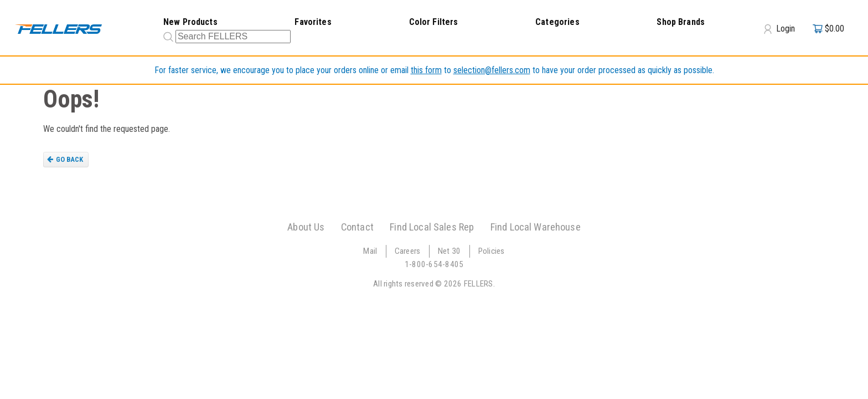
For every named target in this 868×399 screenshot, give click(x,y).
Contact (357, 227)
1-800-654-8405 (434, 264)
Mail (370, 251)
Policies (492, 251)
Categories (557, 22)
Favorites (313, 22)
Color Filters (434, 22)
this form (426, 70)
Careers (408, 251)
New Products (190, 22)
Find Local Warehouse (536, 227)
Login (779, 29)
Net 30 (449, 251)
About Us (306, 227)
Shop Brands (681, 22)
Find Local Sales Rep (432, 227)
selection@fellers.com (492, 70)
